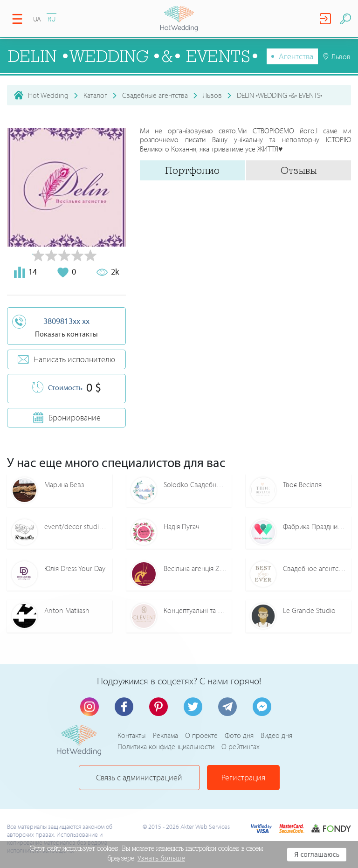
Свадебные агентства (155, 95)
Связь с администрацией (139, 777)
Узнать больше (161, 858)
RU (52, 19)
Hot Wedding (48, 95)
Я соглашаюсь (317, 854)
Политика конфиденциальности (166, 746)
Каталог (95, 95)
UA (37, 19)
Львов (212, 95)
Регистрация (243, 777)
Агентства (296, 56)
